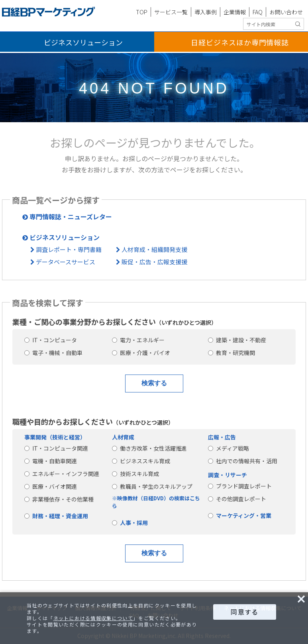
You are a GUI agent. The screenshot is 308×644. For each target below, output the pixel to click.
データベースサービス (63, 262)
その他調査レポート (237, 499)
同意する (244, 612)
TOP (142, 12)
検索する (154, 383)
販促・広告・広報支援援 (152, 262)
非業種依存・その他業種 (59, 499)
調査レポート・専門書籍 (66, 249)
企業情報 (235, 12)
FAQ (258, 12)
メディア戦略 (229, 448)
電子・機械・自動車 (53, 353)
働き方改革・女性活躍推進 (149, 448)
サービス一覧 (171, 12)
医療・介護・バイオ (141, 353)
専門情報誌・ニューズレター (67, 217)
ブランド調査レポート (240, 486)
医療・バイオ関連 (51, 486)
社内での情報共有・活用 (243, 461)
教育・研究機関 (231, 353)
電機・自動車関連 (51, 461)
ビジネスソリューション (83, 42)
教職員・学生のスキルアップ (152, 486)
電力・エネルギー (138, 340)
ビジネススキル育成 (141, 461)
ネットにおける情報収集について (93, 618)
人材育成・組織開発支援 (152, 249)
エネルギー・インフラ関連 (62, 474)
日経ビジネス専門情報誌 (240, 42)
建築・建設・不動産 (237, 340)
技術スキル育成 (135, 474)
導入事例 (206, 12)
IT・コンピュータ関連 (56, 448)
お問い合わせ (286, 12)
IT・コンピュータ (51, 340)
